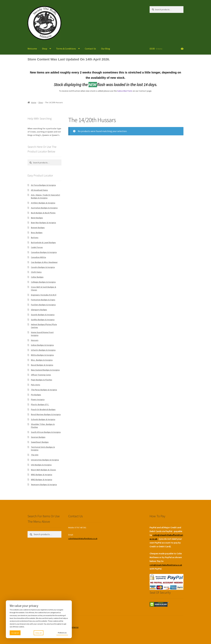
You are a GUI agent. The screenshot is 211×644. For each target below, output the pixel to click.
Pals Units (36, 385)
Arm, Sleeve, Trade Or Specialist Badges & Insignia (45, 196)
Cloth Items (36, 272)
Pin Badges (36, 395)
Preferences (62, 633)
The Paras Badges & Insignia (44, 390)
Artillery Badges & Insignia (43, 203)
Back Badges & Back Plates (43, 213)
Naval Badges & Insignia (42, 365)
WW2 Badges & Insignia (42, 480)
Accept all (15, 633)
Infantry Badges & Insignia (43, 350)
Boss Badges (37, 233)
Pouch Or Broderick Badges (43, 409)
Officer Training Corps (41, 375)
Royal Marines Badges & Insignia (46, 414)
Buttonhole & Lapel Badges (43, 242)
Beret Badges (37, 218)
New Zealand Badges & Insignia (45, 370)
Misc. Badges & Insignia (42, 360)
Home (34, 102)
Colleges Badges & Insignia (43, 282)
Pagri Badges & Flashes (42, 380)
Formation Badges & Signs (43, 300)
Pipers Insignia (38, 399)
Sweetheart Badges (40, 442)
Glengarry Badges (39, 310)
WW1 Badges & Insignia (42, 475)
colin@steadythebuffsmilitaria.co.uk (83, 539)
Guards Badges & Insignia (43, 315)
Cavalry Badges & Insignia (43, 267)
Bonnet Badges (38, 228)
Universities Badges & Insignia (45, 460)
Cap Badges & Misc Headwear (44, 262)
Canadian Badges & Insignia (44, 252)
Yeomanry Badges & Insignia (44, 484)
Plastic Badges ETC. (40, 404)
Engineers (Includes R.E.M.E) (44, 295)
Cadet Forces (37, 247)
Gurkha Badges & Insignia (43, 320)
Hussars (35, 340)
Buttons (35, 237)
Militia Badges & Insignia (42, 355)
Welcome (32, 49)
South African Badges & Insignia (46, 432)
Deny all (39, 633)
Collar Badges (37, 277)
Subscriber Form (125, 91)
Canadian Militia (38, 257)
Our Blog (106, 49)
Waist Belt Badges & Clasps (43, 470)
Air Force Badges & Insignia (43, 185)
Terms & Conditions (66, 49)
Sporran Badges (38, 437)
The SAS (35, 455)
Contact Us (90, 49)
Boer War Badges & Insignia (43, 223)
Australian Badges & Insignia (44, 208)
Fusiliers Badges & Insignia (43, 305)
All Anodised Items (39, 190)
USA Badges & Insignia (41, 465)
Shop (45, 49)
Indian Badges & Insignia (42, 345)
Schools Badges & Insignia (43, 419)
